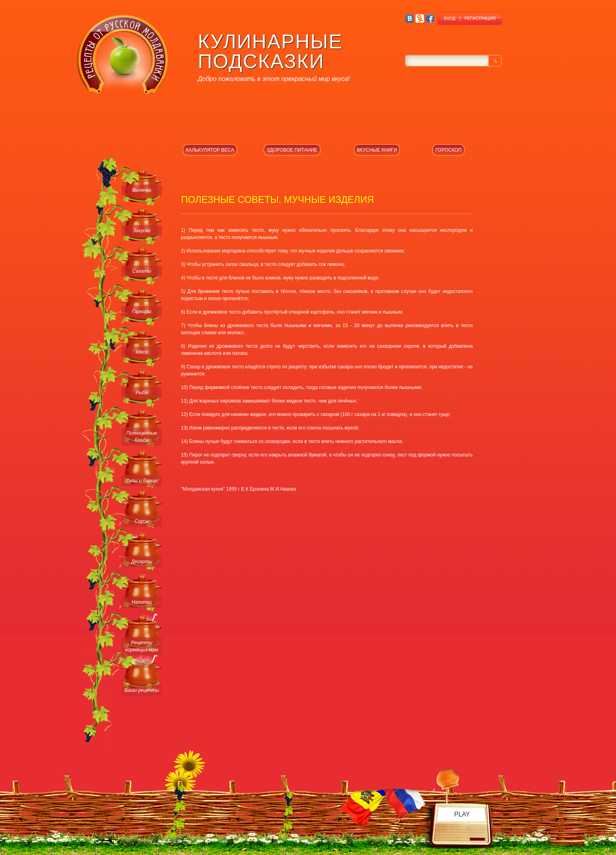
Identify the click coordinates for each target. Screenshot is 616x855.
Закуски (142, 231)
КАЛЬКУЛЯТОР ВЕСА (210, 150)
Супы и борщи (142, 481)
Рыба (142, 393)
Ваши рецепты (141, 690)
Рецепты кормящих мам (142, 646)
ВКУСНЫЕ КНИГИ (377, 150)
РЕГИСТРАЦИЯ (480, 18)
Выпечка (142, 190)
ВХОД (449, 18)
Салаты (142, 271)
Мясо (141, 352)
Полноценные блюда (141, 437)
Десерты (141, 562)
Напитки (142, 602)
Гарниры (142, 312)
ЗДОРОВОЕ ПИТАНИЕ (292, 150)
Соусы (142, 521)
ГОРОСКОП (449, 150)
